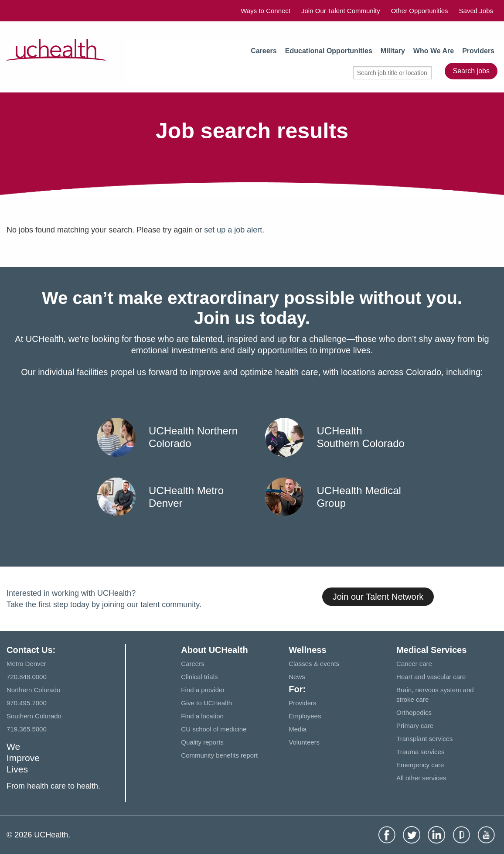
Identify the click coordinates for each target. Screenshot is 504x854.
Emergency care (420, 765)
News (297, 677)
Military (393, 51)
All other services (421, 778)
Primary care (415, 726)
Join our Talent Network (378, 597)
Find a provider (203, 690)
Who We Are (434, 51)
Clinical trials (199, 677)
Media (298, 729)
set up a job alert (233, 230)
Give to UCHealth (206, 703)
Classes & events (314, 664)
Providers (478, 51)
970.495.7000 (27, 703)
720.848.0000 (27, 677)
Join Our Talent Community (341, 11)
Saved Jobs (476, 11)
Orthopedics (414, 712)
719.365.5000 (27, 729)
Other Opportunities (420, 11)
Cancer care (414, 664)
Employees (305, 716)
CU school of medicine (214, 729)
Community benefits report (219, 755)
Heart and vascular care (431, 677)
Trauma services (420, 752)
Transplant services (425, 739)
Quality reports (202, 742)
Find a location (202, 716)
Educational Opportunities (329, 51)
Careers (264, 51)
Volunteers (304, 742)
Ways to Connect (266, 11)
